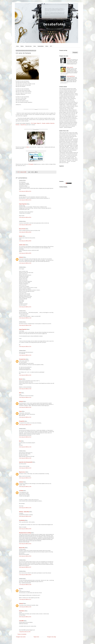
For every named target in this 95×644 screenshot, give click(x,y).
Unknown (21, 257)
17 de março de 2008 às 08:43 (25, 575)
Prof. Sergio (34, 123)
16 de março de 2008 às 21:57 (25, 567)
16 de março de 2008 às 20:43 (25, 556)
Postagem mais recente (21, 637)
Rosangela (31, 164)
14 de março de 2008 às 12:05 (25, 325)
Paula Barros (22, 611)
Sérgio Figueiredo (23, 204)
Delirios (22, 46)
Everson (18, 125)
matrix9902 (21, 621)
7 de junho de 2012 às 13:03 (25, 632)
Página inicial (36, 637)
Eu (20, 589)
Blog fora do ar (22, 472)
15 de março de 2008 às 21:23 (25, 468)
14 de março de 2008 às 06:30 (25, 225)
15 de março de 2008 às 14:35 (25, 458)
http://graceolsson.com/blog (25, 533)
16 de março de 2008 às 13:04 (25, 508)
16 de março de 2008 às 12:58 (25, 487)
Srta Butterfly (22, 520)
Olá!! (20, 393)
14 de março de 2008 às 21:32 (25, 417)
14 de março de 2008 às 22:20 (25, 425)
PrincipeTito (22, 421)
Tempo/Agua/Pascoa (71, 76)
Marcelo (21, 379)
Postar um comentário (22, 634)
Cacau (20, 411)
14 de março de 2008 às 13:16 (25, 355)
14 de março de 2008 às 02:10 (25, 200)
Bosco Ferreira (22, 229)
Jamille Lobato (22, 245)
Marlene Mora (22, 548)
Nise (20, 441)
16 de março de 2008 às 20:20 (25, 544)
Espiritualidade (41, 46)
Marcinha (52, 123)
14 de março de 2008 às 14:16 (25, 397)
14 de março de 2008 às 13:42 (25, 375)
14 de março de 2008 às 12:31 (25, 347)
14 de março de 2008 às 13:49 (25, 389)
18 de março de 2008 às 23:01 (25, 617)
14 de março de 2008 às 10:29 (25, 263)
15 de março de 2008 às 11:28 (25, 447)
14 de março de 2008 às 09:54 (25, 241)
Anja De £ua (23, 125)
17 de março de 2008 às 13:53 (25, 607)
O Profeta (21, 491)
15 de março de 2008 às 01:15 (25, 437)
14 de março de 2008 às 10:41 (25, 307)
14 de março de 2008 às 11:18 (25, 318)
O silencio (69, 58)
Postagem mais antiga (51, 637)
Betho (28, 147)
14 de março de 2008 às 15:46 (25, 407)
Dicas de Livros (28, 46)
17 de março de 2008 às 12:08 (25, 585)
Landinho (48, 123)
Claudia (44, 123)
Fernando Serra (22, 359)
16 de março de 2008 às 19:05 (25, 529)
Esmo (35, 46)
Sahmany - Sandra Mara (24, 512)
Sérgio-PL (39, 123)
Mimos (47, 46)
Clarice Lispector (70, 67)
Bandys (21, 236)
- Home (17, 46)
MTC (51, 46)
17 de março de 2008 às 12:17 (25, 599)
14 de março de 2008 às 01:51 (25, 191)
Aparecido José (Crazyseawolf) (26, 462)
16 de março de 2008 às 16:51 (25, 516)
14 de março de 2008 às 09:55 (25, 253)
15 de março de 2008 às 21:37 (25, 478)
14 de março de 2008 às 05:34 (25, 217)
